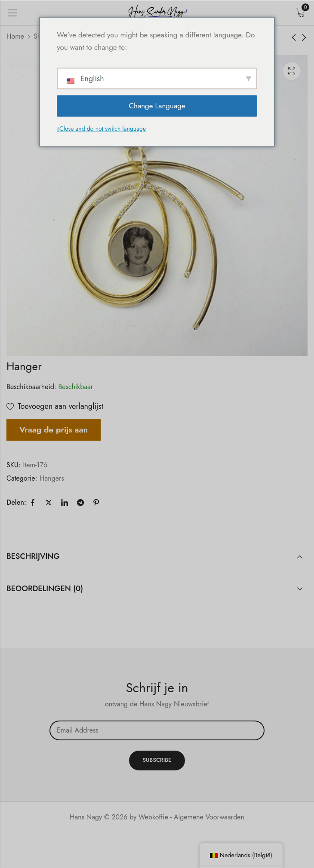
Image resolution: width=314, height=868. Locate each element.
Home (15, 36)
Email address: (157, 730)
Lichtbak (292, 71)
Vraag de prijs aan (54, 429)
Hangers (52, 478)
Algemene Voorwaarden (209, 817)
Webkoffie (153, 817)
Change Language (157, 106)
